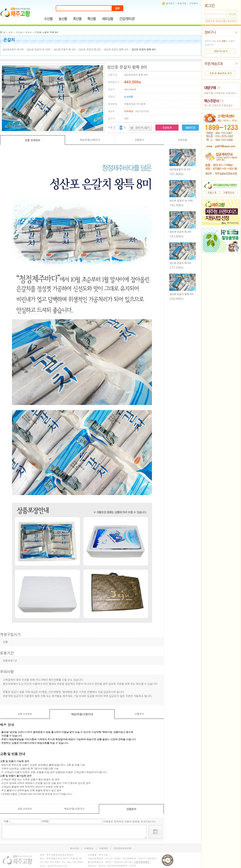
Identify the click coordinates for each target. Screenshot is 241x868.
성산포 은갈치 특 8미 (90, 50)
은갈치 (29, 32)
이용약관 (103, 848)
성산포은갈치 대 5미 (13, 50)
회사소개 (74, 848)
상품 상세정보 (33, 140)
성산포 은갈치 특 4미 (65, 50)
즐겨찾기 (170, 3)
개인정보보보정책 (122, 848)
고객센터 (193, 3)
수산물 (19, 32)
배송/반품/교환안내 (90, 140)
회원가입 (182, 3)
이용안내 (89, 848)
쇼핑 (10, 32)
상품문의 (139, 140)
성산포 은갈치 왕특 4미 (116, 50)
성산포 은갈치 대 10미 (39, 50)
